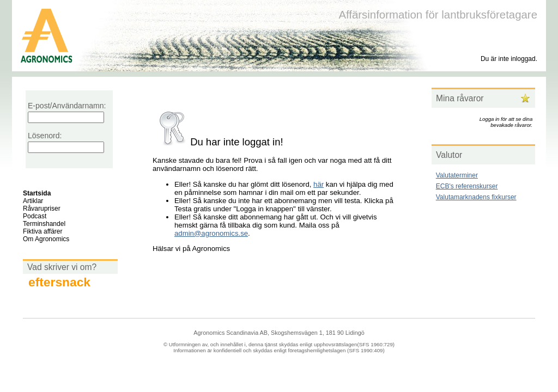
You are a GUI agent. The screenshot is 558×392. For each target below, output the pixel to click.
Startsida (37, 193)
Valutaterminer (457, 175)
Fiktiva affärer (43, 231)
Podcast (35, 216)
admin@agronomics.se (211, 233)
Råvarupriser (42, 209)
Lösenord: (45, 136)
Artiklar (33, 201)
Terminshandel (44, 224)
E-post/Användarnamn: (67, 106)
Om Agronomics (46, 239)
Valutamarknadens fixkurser (476, 197)
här (319, 184)
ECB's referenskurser (467, 186)
